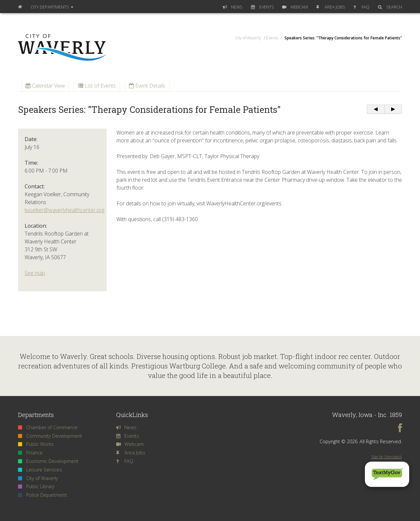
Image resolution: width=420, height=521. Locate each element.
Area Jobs (331, 7)
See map (35, 273)
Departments (52, 7)
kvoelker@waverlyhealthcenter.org (64, 210)
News (233, 7)
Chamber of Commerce (48, 427)
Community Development (50, 436)
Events (262, 7)
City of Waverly (38, 478)
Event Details (147, 86)
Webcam (295, 7)
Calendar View (45, 86)
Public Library (36, 486)
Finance (30, 453)
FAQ (361, 7)
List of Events (97, 86)
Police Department (42, 495)
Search (390, 7)
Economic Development (48, 461)
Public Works (36, 444)
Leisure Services (40, 470)
